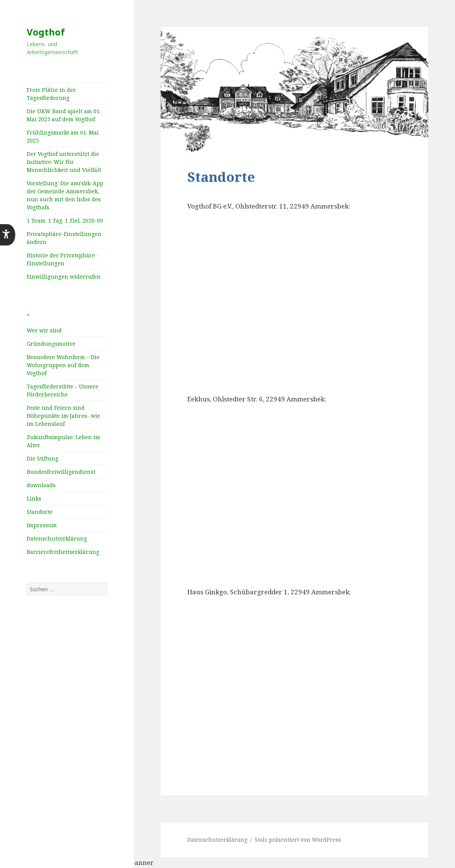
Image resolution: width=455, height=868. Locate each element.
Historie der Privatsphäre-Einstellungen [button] (62, 259)
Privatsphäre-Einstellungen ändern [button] (64, 238)
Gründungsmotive (51, 344)
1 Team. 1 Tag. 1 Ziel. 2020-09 (65, 221)
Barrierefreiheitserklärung (63, 552)
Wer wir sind (44, 330)
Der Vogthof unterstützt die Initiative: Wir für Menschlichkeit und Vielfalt (64, 162)
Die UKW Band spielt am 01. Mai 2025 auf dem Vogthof (64, 115)
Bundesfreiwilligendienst (61, 472)
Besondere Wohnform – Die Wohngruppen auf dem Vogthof (63, 365)
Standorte (40, 512)
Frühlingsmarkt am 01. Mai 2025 (63, 136)
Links (34, 498)
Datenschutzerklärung (57, 538)
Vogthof (46, 32)
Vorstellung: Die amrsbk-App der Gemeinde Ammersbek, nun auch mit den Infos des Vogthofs (65, 195)
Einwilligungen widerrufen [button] (64, 277)
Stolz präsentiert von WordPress (298, 840)
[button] (8, 235)
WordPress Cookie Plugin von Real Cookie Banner (77, 862)
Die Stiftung (43, 458)
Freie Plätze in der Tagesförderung (51, 94)
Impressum (42, 525)
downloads (41, 485)
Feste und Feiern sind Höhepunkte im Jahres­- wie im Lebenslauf (64, 416)
